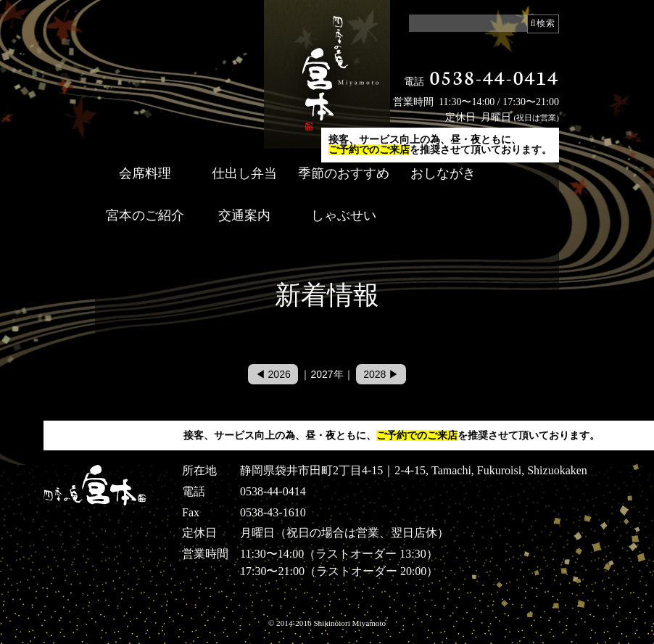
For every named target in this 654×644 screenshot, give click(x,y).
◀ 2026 (273, 374)
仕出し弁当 (244, 173)
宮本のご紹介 (145, 215)
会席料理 (145, 173)
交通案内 (244, 215)
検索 (546, 23)
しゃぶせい (344, 215)
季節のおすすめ (344, 173)
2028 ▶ (381, 374)
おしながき (443, 173)
